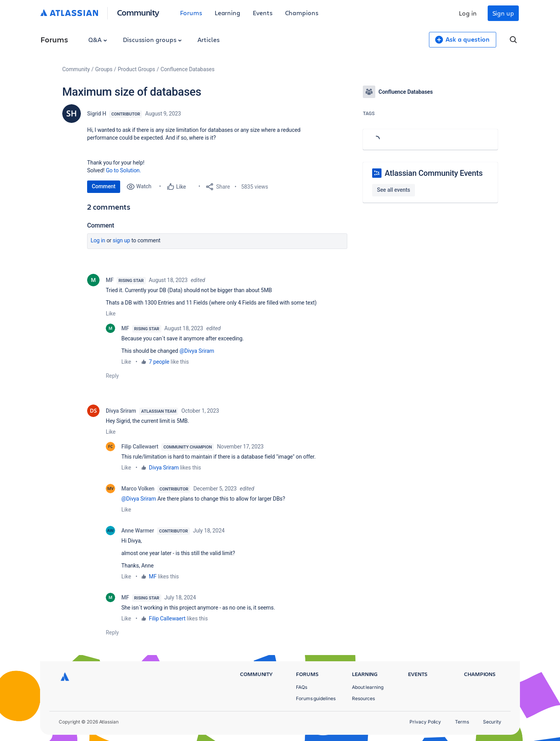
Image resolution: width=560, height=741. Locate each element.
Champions (302, 13)
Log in (468, 13)
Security (492, 722)
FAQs (302, 687)
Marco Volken (138, 489)
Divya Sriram (121, 411)
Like (111, 314)
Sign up (503, 13)
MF (110, 280)
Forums (191, 13)
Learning (227, 13)
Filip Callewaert (140, 447)
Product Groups (136, 69)
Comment (104, 186)
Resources (363, 698)
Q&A (98, 39)
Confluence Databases (188, 69)
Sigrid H (97, 114)
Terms (462, 722)
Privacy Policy (425, 722)
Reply (112, 376)
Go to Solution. (123, 170)
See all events (393, 190)
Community (138, 12)
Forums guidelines (316, 698)
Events (263, 13)
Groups (104, 69)
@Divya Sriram (197, 351)
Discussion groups (152, 39)
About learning (368, 687)
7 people (159, 362)
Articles (208, 39)
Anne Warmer (138, 531)
